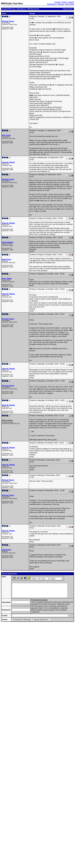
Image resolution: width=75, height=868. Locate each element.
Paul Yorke (6, 135)
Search (71, 2)
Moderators (52, 4)
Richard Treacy (8, 21)
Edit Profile (70, 4)
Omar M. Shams (8, 162)
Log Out (57, 2)
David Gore (6, 259)
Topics (64, 2)
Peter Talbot (7, 279)
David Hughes (8, 242)
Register (61, 4)
